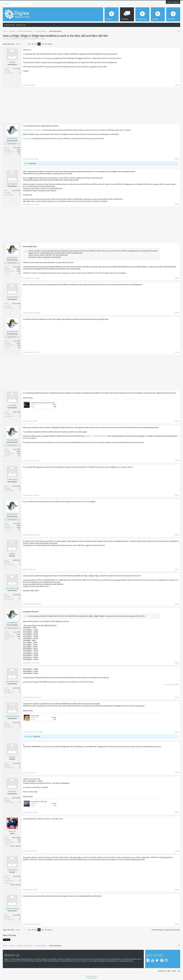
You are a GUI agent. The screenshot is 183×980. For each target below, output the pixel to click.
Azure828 (12, 405)
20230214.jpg (35, 716)
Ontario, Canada (15, 846)
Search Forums (10, 25)
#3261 (177, 85)
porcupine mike (12, 588)
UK (19, 154)
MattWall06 (12, 870)
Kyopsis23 (12, 791)
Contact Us (162, 970)
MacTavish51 (12, 184)
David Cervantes (12, 908)
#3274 (177, 697)
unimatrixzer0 (12, 297)
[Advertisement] (159, 65)
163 (36, 44)
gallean (12, 554)
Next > (51, 44)
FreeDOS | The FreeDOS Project (96, 436)
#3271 (177, 569)
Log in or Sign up (173, 2)
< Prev (17, 44)
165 (43, 44)
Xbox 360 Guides (17, 39)
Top (179, 970)
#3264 (177, 278)
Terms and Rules (91, 975)
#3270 (177, 535)
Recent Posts (21, 25)
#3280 (177, 924)
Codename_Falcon (12, 716)
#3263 (177, 204)
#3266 (177, 352)
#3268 (177, 461)
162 (32, 44)
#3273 (177, 663)
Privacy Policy (91, 977)
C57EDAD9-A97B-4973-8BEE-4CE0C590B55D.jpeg (45, 403)
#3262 (177, 159)
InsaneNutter (33, 39)
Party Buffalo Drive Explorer (33, 130)
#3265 (177, 313)
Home (174, 970)
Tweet (5, 940)
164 (39, 44)
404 (19, 840)
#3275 (177, 732)
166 (46, 44)
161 (29, 44)
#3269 (177, 495)
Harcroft (12, 831)
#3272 (177, 604)
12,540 (18, 150)
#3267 (177, 421)
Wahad (12, 62)
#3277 (177, 812)
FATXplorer (27, 139)
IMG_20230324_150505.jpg (39, 802)
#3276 (177, 773)
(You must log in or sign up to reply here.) (166, 930)
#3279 (177, 890)
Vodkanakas (12, 479)
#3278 (177, 851)
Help (169, 970)
